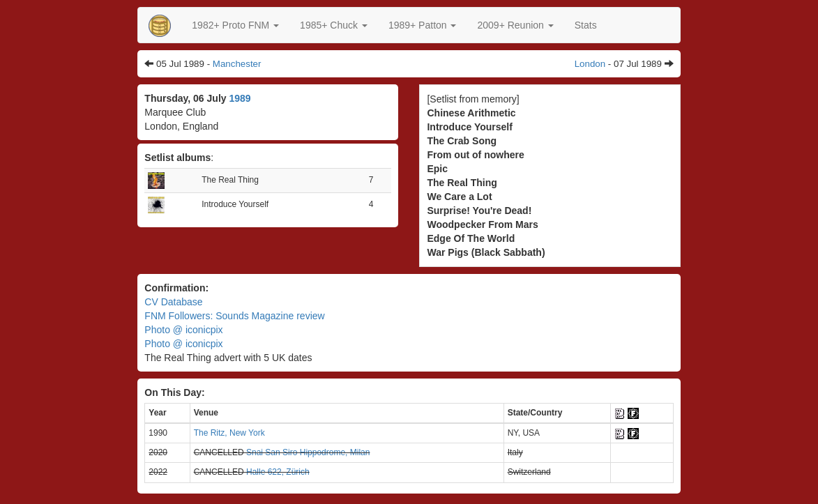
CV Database (173, 302)
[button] (235, 25)
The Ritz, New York (229, 433)
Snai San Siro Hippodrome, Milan (308, 452)
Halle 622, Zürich (278, 472)
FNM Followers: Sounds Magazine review (234, 316)
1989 (240, 98)
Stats (586, 25)
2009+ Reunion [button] (515, 25)
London (590, 64)
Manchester (237, 64)
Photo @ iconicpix (183, 330)
